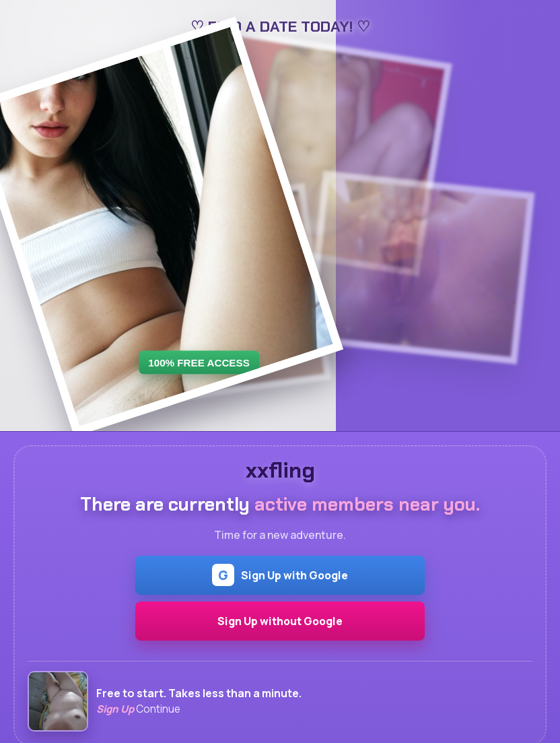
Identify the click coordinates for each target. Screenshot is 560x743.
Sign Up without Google (280, 621)
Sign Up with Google (280, 575)
